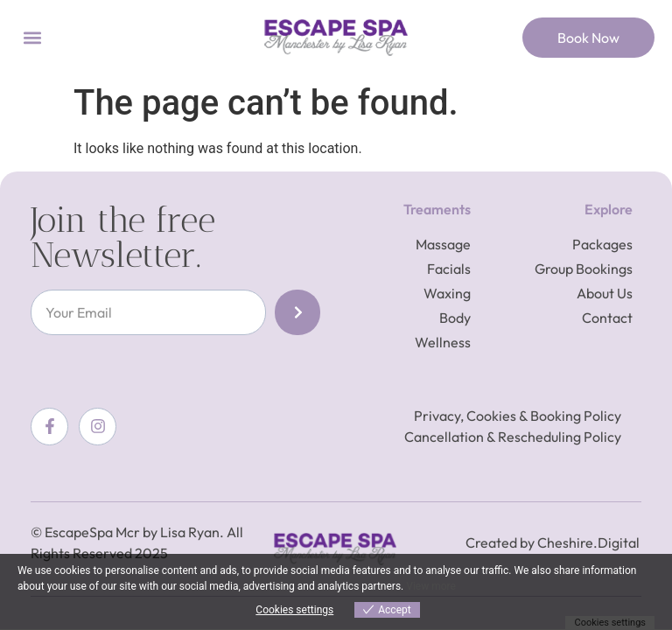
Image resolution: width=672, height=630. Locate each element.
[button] (32, 38)
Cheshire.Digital (588, 542)
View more (431, 586)
